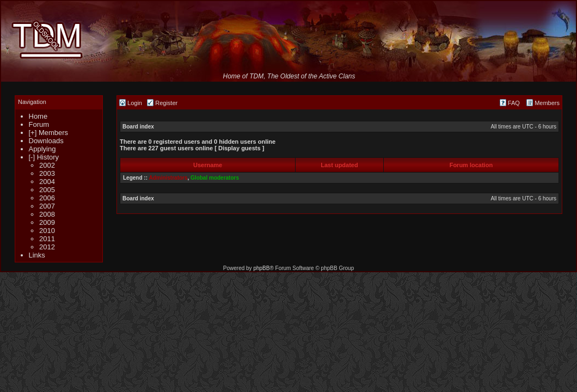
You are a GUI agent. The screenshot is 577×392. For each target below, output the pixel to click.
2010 (47, 231)
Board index (138, 127)
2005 (47, 190)
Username (208, 165)
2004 (47, 182)
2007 (47, 206)
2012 (47, 247)
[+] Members (49, 133)
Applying (42, 149)
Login (131, 103)
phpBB (261, 268)
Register (162, 103)
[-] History (44, 157)
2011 (47, 239)
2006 (47, 198)
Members (543, 103)
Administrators (168, 178)
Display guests (240, 148)
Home (38, 116)
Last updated (339, 165)
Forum (39, 124)
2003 (47, 173)
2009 (47, 222)
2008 (47, 214)
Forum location (471, 165)
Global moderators (215, 178)
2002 (47, 165)
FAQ (510, 103)
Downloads (46, 141)
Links (37, 255)
